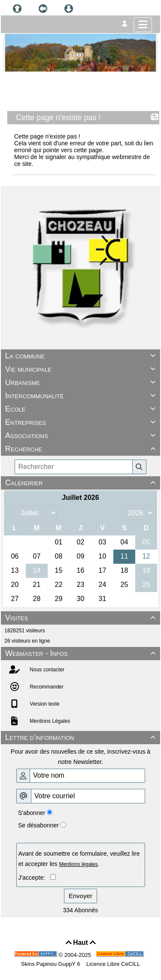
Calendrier (82, 483)
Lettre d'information (82, 737)
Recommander (46, 687)
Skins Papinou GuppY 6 (52, 964)
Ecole (82, 409)
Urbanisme (82, 382)
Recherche (82, 449)
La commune (82, 356)
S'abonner (32, 813)
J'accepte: (34, 878)
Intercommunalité (82, 396)
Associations (82, 436)
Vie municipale (82, 369)
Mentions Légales (49, 721)
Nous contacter (46, 670)
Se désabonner (38, 825)
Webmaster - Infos (82, 653)
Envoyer (80, 896)
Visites (82, 618)
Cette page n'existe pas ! (59, 117)
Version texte (44, 704)
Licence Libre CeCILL (113, 964)
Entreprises (82, 422)
